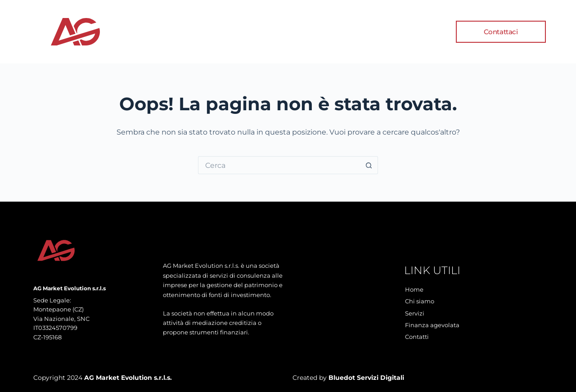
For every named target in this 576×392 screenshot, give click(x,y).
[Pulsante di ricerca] (369, 165)
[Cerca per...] (279, 165)
